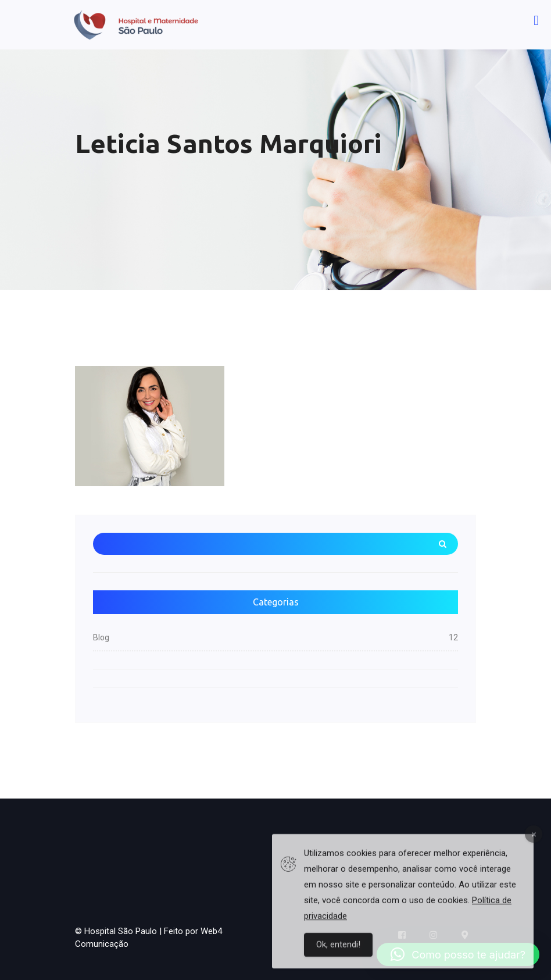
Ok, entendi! (338, 949)
